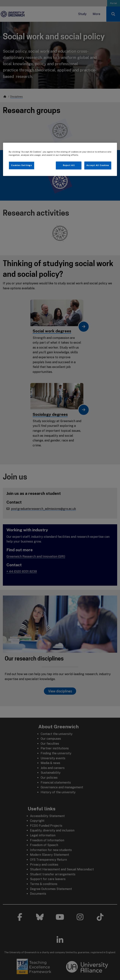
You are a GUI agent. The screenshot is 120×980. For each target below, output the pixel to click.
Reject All (69, 165)
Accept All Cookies (98, 165)
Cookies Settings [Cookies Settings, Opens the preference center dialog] (21, 165)
